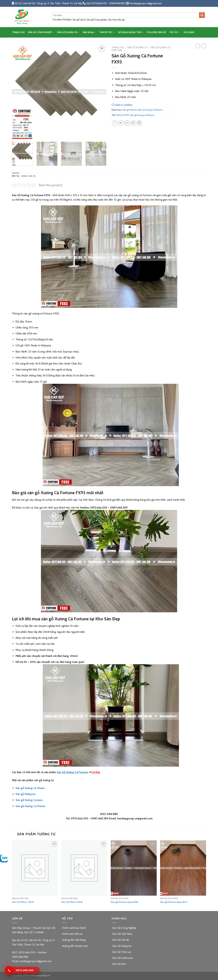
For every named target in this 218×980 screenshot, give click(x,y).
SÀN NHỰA (89, 32)
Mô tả (15, 176)
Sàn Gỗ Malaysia (122, 946)
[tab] (15, 176)
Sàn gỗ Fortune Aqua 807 (174, 902)
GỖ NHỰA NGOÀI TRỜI (131, 32)
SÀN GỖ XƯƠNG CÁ (68, 32)
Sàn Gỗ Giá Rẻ (120, 940)
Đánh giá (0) (29, 176)
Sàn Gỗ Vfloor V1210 (72, 902)
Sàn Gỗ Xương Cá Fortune (150, 110)
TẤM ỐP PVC (107, 32)
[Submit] (202, 15)
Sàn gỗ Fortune (130, 110)
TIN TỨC (175, 32)
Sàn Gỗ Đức (119, 964)
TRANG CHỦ (18, 32)
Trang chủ (118, 47)
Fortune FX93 (123, 115)
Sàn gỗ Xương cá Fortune (142, 115)
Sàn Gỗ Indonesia (122, 958)
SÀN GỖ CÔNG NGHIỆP (41, 32)
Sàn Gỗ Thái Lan (121, 952)
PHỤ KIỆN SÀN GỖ (157, 32)
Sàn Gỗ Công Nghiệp (124, 928)
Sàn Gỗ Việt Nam (122, 934)
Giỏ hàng (189, 32)
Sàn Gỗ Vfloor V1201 (23, 902)
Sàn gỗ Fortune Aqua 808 (124, 902)
